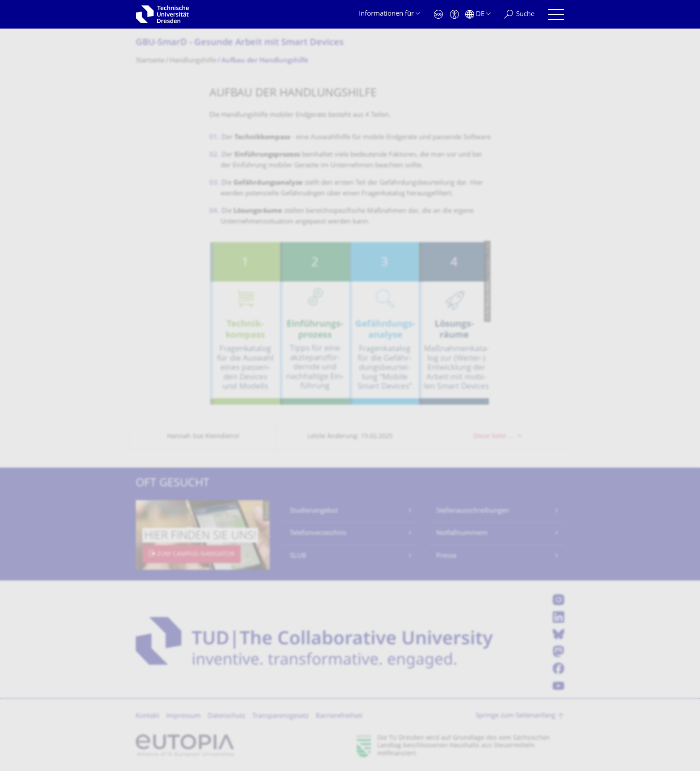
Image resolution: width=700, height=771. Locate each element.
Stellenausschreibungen (473, 511)
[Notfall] (438, 15)
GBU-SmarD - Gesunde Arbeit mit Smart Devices (240, 43)
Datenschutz (227, 716)
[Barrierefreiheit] (454, 15)
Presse (446, 556)
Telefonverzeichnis (318, 533)
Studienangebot (314, 511)
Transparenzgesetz (281, 716)
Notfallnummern (462, 533)
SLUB (298, 556)
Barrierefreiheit (339, 716)
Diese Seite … (493, 437)
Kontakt (148, 716)
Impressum (183, 716)
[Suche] (519, 15)
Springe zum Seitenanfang (515, 716)
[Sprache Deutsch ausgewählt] (478, 15)
